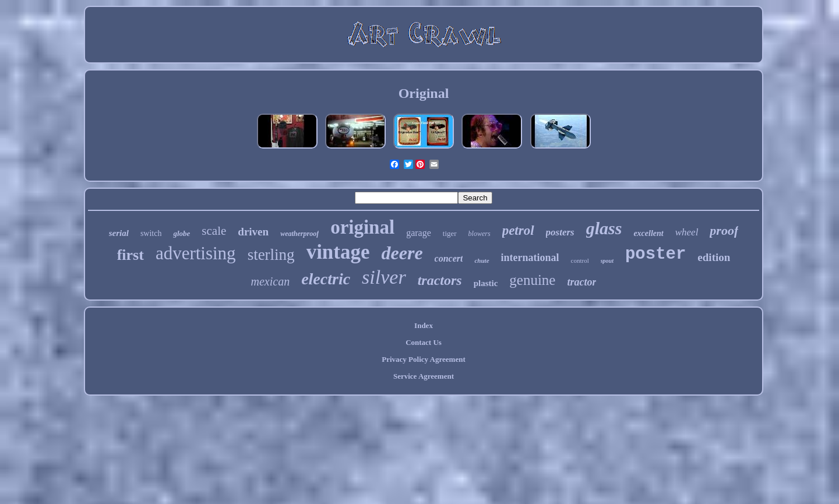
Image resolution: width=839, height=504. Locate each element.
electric (326, 279)
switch (151, 233)
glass (604, 228)
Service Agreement (424, 376)
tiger (450, 233)
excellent (648, 233)
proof (724, 230)
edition (714, 257)
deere (402, 253)
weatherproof (299, 234)
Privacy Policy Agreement (423, 359)
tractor (581, 282)
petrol (518, 230)
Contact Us (424, 342)
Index (424, 325)
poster (655, 254)
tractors (440, 280)
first (131, 255)
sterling (271, 255)
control (580, 260)
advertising (196, 253)
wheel (687, 232)
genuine (532, 280)
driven (253, 232)
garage (419, 233)
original (362, 227)
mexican (271, 281)
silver (384, 277)
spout (607, 261)
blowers (480, 234)
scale (214, 231)
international (530, 258)
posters (560, 232)
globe (181, 233)
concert (449, 258)
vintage (338, 252)
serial (119, 233)
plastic (486, 283)
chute (482, 260)
